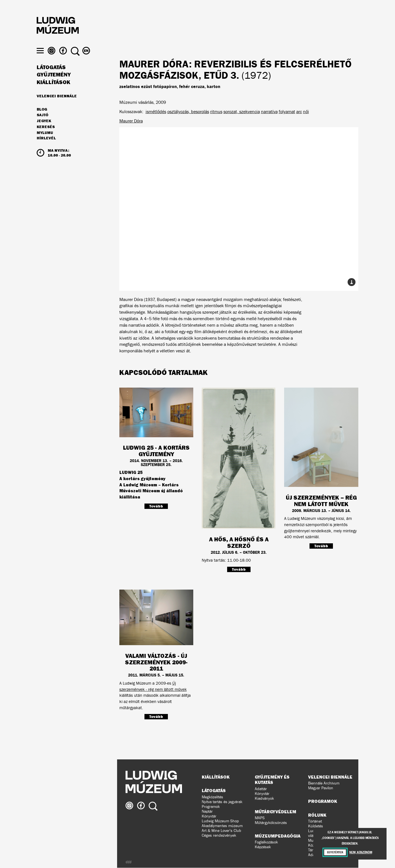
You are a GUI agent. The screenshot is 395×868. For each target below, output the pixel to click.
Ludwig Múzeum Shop (220, 821)
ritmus (216, 112)
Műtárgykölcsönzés (271, 823)
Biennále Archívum (324, 783)
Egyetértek (335, 852)
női (306, 112)
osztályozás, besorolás (188, 112)
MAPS (260, 818)
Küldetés (316, 826)
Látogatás (51, 78)
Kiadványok (264, 798)
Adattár (261, 789)
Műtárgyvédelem (276, 812)
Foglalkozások (266, 842)
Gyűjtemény (54, 85)
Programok (211, 807)
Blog (42, 120)
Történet (315, 821)
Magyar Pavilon (321, 788)
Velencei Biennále (57, 106)
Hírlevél (46, 148)
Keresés (46, 137)
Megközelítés (212, 797)
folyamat (287, 112)
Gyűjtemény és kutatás (272, 780)
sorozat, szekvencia (242, 112)
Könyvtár (209, 816)
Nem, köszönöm (361, 852)
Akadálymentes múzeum (222, 826)
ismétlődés (156, 112)
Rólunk (317, 815)
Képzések (263, 847)
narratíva (269, 112)
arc (299, 112)
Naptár (207, 811)
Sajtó (42, 126)
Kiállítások (53, 93)
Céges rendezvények (219, 835)
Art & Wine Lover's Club (221, 831)
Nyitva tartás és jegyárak (222, 802)
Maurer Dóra (131, 121)
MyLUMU (45, 143)
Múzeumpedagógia (278, 836)
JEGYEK (44, 131)
